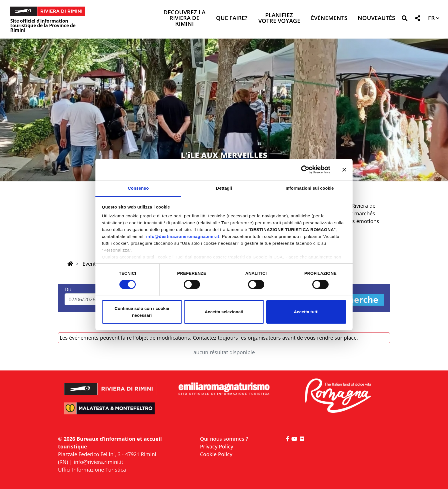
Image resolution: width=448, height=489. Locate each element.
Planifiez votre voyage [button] (279, 18)
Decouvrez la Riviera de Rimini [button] (184, 18)
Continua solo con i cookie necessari (142, 312)
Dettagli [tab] (224, 188)
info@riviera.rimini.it (98, 462)
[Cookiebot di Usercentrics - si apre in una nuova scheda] (305, 169)
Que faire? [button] (232, 18)
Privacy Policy (217, 446)
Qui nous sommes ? (224, 439)
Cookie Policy (216, 454)
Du (68, 289)
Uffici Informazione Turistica (92, 470)
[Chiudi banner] (344, 169)
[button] (404, 19)
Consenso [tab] (138, 188)
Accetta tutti (306, 312)
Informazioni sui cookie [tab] (310, 188)
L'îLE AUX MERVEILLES (224, 155)
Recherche (356, 300)
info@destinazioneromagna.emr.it (183, 236)
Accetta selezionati (224, 312)
